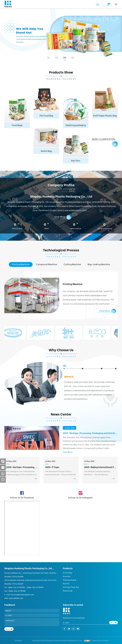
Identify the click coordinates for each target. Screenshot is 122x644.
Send (8, 629)
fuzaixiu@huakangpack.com (22, 594)
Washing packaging (70, 580)
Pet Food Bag (67, 573)
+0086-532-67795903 (16, 587)
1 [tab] (49, 57)
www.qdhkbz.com (16, 598)
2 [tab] (57, 57)
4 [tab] (73, 57)
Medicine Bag (68, 591)
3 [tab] (65, 57)
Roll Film (66, 584)
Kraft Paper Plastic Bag (71, 587)
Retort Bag (67, 576)
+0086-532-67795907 (35, 587)
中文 (98, 4)
